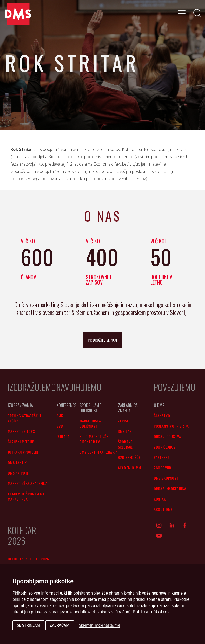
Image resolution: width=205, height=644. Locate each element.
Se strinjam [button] (28, 625)
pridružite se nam (102, 340)
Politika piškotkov (151, 612)
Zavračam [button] (60, 625)
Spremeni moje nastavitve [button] (100, 625)
